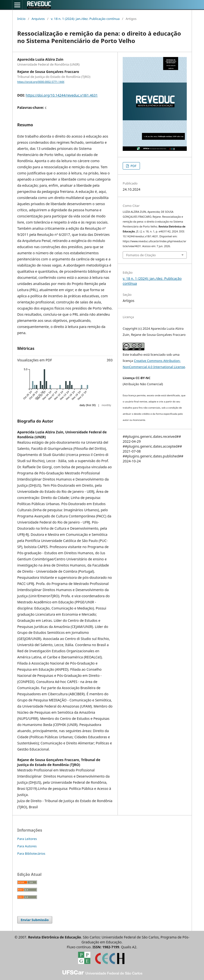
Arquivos (38, 19)
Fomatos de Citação (141, 255)
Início (21, 19)
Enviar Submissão (35, 920)
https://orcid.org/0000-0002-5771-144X (41, 82)
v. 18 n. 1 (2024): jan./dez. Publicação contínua (85, 19)
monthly (106, 405)
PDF (133, 166)
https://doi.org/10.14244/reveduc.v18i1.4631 (62, 95)
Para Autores (27, 846)
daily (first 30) (88, 405)
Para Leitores (27, 839)
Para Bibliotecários (31, 853)
